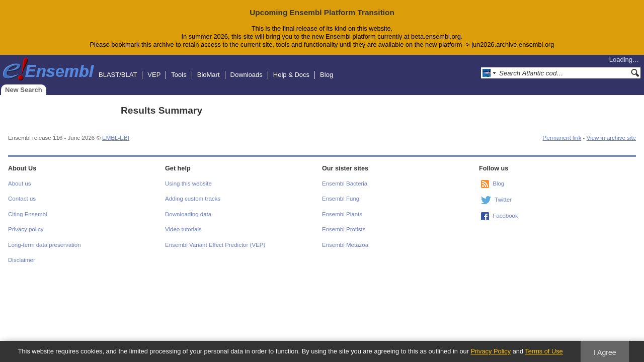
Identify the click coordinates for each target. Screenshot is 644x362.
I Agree (605, 352)
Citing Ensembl (27, 214)
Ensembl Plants (342, 214)
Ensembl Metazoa (345, 245)
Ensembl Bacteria (345, 184)
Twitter (503, 200)
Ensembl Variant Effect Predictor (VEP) (215, 245)
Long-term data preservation (45, 245)
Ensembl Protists (344, 229)
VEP (154, 75)
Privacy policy (26, 229)
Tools (179, 75)
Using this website (188, 184)
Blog (327, 75)
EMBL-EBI (116, 138)
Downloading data (188, 214)
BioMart (209, 75)
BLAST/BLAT (118, 75)
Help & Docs (291, 75)
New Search (24, 90)
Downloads (247, 75)
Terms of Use (544, 351)
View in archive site (611, 138)
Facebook (505, 216)
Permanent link (562, 138)
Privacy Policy (491, 351)
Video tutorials (183, 229)
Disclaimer (22, 260)
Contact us (22, 199)
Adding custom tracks (193, 199)
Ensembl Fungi (341, 199)
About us (19, 184)
